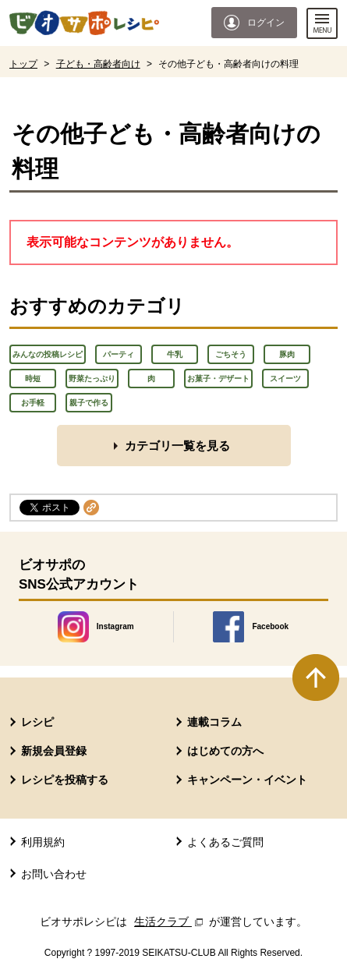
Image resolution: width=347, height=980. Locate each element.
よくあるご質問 (225, 842)
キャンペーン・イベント (247, 780)
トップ (23, 64)
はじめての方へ (225, 751)
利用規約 (43, 842)
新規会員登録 (54, 751)
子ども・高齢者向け (98, 64)
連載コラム (214, 722)
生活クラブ (170, 922)
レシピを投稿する (65, 780)
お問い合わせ (54, 874)
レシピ (37, 722)
